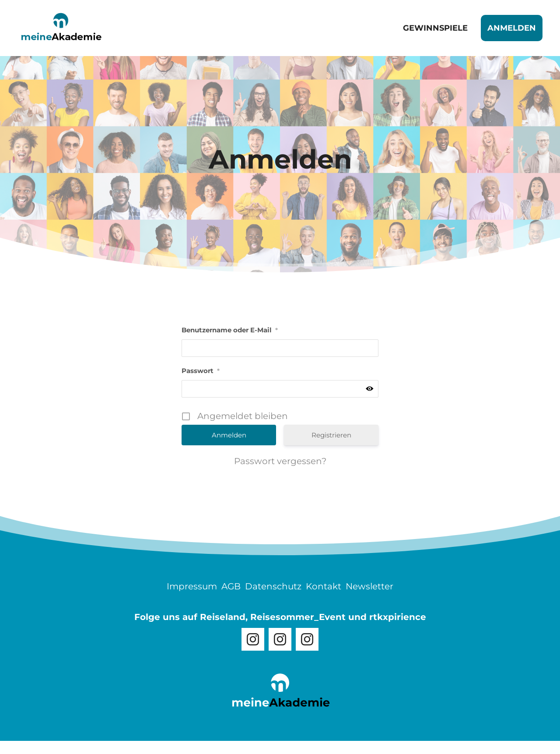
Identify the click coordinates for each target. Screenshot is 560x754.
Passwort (201, 371)
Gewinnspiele (435, 28)
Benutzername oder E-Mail (230, 330)
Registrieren (331, 435)
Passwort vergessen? (280, 461)
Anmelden (512, 28)
